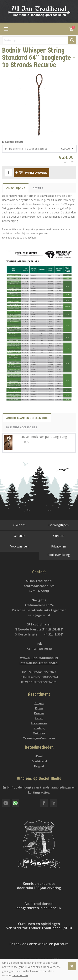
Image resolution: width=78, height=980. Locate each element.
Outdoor (39, 733)
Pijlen (39, 708)
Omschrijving (16, 188)
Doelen (39, 713)
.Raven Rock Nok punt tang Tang (44, 437)
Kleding (39, 728)
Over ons (19, 525)
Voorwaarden (19, 546)
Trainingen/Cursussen (39, 738)
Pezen (39, 718)
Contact (59, 536)
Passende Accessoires (22, 427)
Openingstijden (59, 525)
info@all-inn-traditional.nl (39, 663)
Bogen (39, 703)
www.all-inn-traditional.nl (39, 658)
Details (38, 188)
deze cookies (20, 975)
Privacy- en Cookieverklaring (59, 551)
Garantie (19, 536)
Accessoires (39, 723)
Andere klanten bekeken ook (27, 418)
